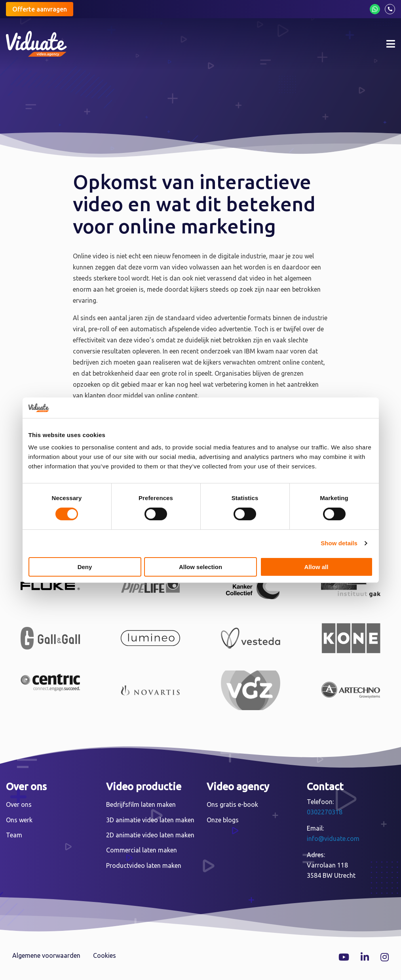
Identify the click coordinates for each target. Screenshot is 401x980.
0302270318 (325, 812)
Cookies (105, 955)
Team (14, 835)
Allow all (316, 567)
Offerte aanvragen (40, 9)
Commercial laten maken (142, 850)
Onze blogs (223, 820)
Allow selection (200, 567)
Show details (339, 543)
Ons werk (19, 820)
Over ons (19, 804)
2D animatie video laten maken (150, 835)
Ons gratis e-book (232, 804)
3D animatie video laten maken (150, 820)
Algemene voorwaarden (46, 955)
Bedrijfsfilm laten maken (141, 804)
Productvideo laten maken (144, 865)
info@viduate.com (333, 839)
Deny (85, 567)
